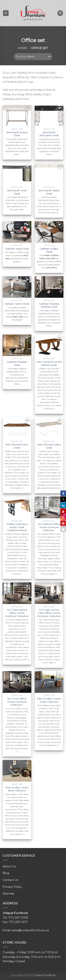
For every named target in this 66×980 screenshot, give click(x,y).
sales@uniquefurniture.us (30, 930)
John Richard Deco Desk (17, 446)
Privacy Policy (12, 887)
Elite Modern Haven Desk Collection (49, 700)
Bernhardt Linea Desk (17, 192)
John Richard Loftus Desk (49, 446)
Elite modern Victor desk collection (17, 789)
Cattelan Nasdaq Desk (17, 363)
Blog (6, 873)
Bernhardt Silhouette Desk (49, 134)
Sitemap (8, 894)
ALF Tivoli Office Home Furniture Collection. (17, 702)
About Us (9, 866)
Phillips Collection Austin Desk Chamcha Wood (17, 527)
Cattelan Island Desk (17, 304)
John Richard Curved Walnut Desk (49, 363)
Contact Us (10, 880)
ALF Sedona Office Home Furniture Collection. (49, 527)
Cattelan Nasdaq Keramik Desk (49, 305)
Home (22, 48)
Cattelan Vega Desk (17, 249)
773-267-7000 (18, 918)
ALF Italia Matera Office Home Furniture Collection (17, 613)
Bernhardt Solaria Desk (17, 134)
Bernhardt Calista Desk (49, 192)
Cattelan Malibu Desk (49, 250)
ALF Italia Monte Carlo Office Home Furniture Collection (49, 613)
